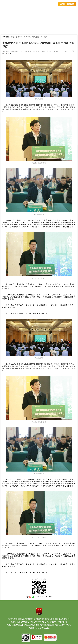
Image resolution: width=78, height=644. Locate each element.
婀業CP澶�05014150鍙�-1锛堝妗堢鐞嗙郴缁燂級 (47, 622)
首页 (12, 37)
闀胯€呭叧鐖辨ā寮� (67, 4)
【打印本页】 (40, 597)
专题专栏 (19, 37)
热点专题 (27, 37)
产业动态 (44, 37)
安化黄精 (36, 37)
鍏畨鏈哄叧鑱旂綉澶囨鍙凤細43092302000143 (52, 625)
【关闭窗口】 (50, 597)
